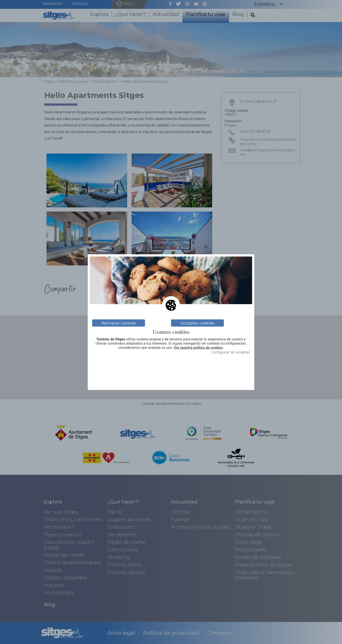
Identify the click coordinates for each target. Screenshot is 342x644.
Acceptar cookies (197, 323)
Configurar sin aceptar (230, 352)
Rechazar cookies (119, 323)
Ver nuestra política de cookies (198, 348)
